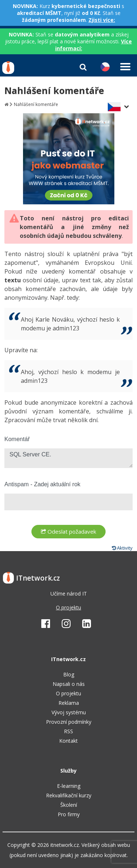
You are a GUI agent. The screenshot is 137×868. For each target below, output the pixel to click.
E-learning (69, 786)
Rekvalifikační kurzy (69, 795)
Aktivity (122, 548)
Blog (69, 674)
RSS (68, 731)
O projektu (68, 607)
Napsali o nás (69, 684)
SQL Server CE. (68, 458)
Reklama (69, 703)
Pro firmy (69, 814)
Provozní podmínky (69, 722)
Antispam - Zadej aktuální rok (42, 484)
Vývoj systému (69, 712)
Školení (69, 805)
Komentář (17, 439)
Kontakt (68, 741)
